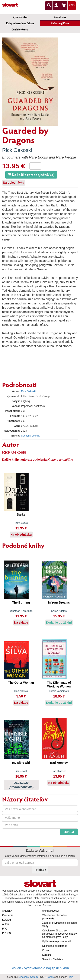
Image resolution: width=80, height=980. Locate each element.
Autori (5, 924)
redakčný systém (28, 977)
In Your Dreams (59, 602)
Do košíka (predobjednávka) (31, 175)
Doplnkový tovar (20, 30)
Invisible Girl (21, 763)
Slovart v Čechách (53, 959)
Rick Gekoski (17, 150)
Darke (21, 514)
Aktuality (7, 911)
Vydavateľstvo (20, 17)
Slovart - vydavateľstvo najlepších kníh (40, 968)
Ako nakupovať (51, 911)
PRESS (7, 933)
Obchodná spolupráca (55, 946)
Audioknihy (60, 17)
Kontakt (47, 955)
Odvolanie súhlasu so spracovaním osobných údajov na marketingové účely (60, 934)
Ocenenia (8, 915)
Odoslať (69, 832)
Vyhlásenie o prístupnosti (57, 941)
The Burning (21, 602)
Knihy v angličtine (60, 23)
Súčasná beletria (31, 436)
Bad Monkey (59, 763)
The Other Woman (21, 683)
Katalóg (7, 920)
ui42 (70, 977)
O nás (46, 950)
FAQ (5, 929)
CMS (51, 977)
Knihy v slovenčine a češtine (20, 23)
